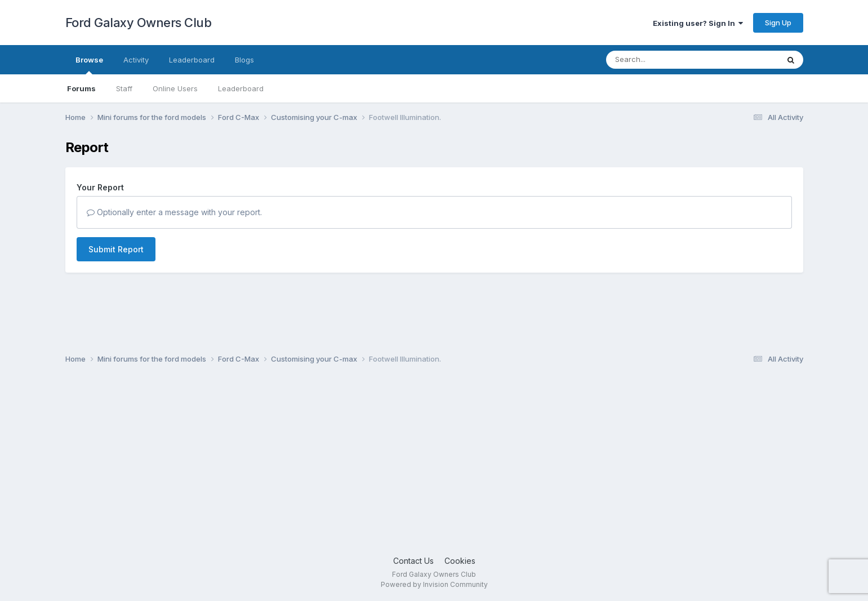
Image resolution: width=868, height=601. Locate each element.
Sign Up (778, 23)
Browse (89, 65)
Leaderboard (241, 88)
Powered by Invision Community (434, 584)
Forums (81, 88)
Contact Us (413, 561)
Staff (124, 88)
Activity (136, 60)
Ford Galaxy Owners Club (139, 23)
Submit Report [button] (116, 249)
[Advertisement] (434, 465)
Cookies (460, 561)
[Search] (662, 60)
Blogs (244, 60)
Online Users (175, 88)
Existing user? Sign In (698, 23)
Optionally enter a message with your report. (174, 212)
